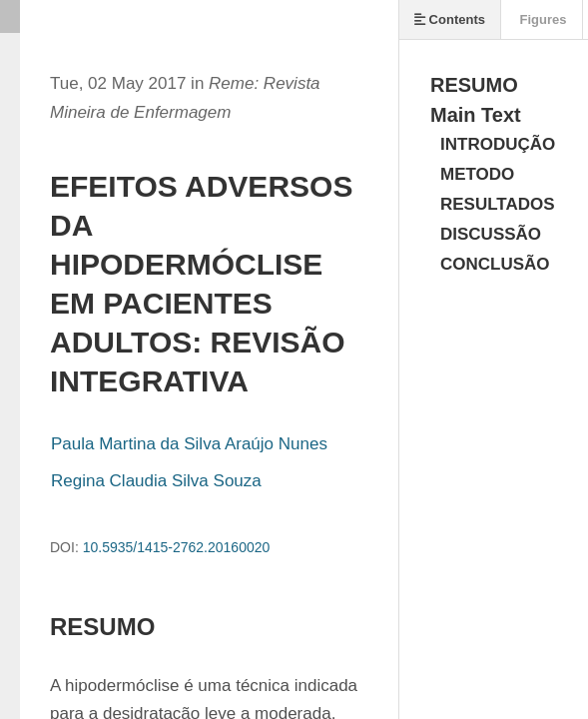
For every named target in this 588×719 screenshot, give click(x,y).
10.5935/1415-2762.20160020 (177, 547)
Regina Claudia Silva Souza (156, 481)
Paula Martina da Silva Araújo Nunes (189, 444)
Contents (450, 19)
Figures (542, 19)
